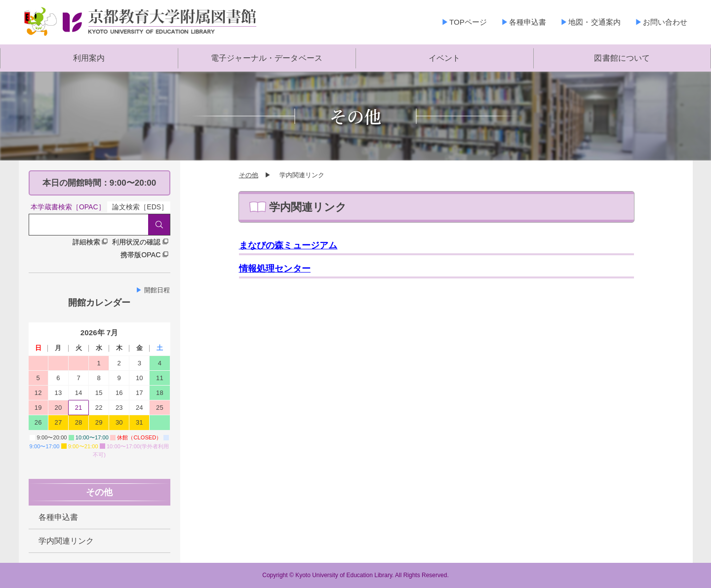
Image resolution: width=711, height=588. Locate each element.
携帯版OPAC (141, 255)
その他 (249, 175)
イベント (445, 58)
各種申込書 (528, 22)
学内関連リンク (66, 541)
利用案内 (89, 58)
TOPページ (468, 22)
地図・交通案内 (594, 22)
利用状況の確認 (137, 242)
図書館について (622, 58)
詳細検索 (87, 242)
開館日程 (157, 290)
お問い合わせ (665, 22)
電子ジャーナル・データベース (267, 58)
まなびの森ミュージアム (288, 245)
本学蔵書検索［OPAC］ (68, 207)
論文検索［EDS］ (140, 207)
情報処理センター (275, 269)
